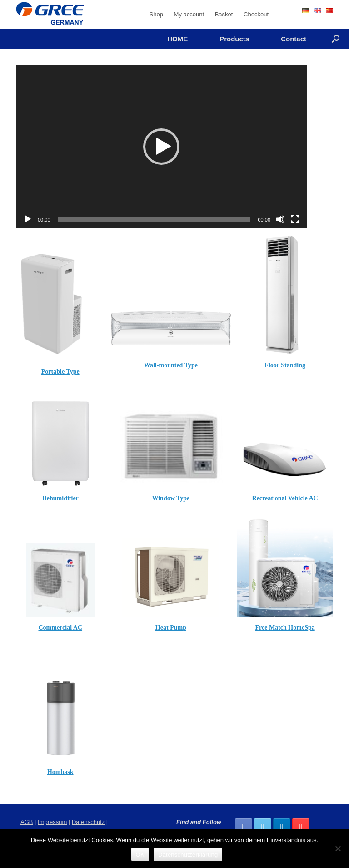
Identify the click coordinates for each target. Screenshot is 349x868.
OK (140, 855)
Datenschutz (88, 822)
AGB (27, 822)
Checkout (256, 14)
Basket (224, 14)
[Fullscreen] (295, 219)
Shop (156, 14)
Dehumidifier (60, 498)
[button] (161, 147)
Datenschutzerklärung (188, 855)
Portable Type (60, 372)
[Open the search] (336, 39)
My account (189, 14)
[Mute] (280, 219)
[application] (161, 147)
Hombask (60, 772)
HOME (177, 39)
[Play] (28, 219)
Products (234, 39)
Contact (294, 39)
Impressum (52, 822)
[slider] (154, 219)
